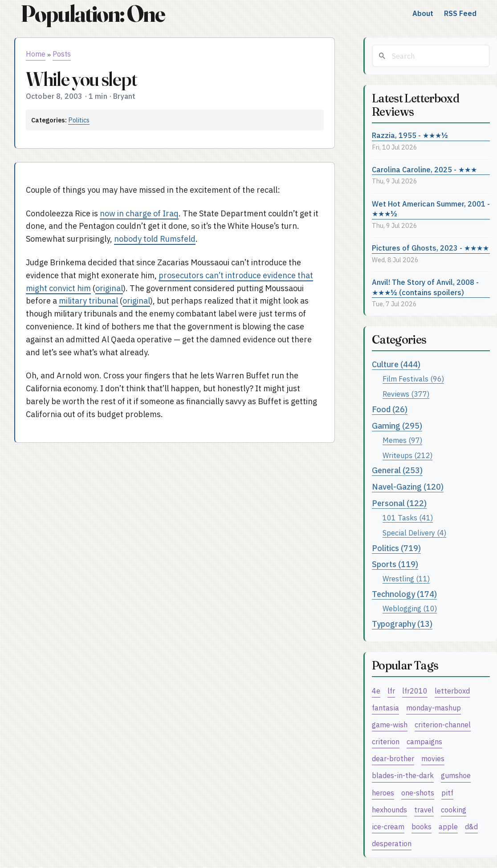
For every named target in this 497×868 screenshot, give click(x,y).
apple (448, 826)
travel (424, 809)
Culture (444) (396, 364)
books (422, 826)
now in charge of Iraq (139, 213)
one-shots (418, 793)
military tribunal (88, 301)
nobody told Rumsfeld (155, 239)
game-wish (390, 724)
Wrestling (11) (406, 578)
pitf (447, 793)
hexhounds (389, 809)
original (109, 288)
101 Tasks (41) (408, 517)
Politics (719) (396, 548)
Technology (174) (404, 594)
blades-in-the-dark (403, 775)
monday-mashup (434, 708)
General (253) (397, 470)
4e (376, 691)
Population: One (93, 14)
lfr (391, 691)
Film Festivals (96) (413, 379)
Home (36, 54)
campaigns (424, 741)
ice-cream (388, 826)
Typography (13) (402, 624)
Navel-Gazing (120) (408, 487)
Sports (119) (395, 564)
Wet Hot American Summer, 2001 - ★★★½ (431, 209)
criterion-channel (443, 724)
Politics (79, 120)
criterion (386, 741)
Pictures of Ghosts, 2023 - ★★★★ (430, 248)
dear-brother (393, 758)
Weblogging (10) (410, 608)
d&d (471, 826)
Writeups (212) (407, 455)
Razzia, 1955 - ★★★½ (410, 135)
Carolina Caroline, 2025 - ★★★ (424, 169)
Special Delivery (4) (414, 533)
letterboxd (452, 691)
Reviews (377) (406, 394)
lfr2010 (415, 691)
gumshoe (456, 775)
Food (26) (390, 409)
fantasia (385, 708)
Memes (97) (402, 440)
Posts (62, 54)
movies (433, 758)
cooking (454, 809)
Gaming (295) (397, 426)
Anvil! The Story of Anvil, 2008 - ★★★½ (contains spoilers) (425, 287)
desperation (392, 843)
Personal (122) (399, 503)
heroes (383, 793)
